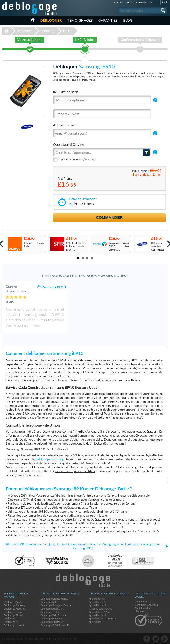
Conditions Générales (146, 605)
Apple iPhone (96, 622)
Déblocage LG (11, 618)
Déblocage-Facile (30, 9)
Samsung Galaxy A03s (100, 609)
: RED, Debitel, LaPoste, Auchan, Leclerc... (77, 246)
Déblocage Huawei (14, 625)
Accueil (33, 20)
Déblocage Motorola (15, 609)
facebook (147, 639)
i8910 (67, 31)
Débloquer (51, 20)
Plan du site (141, 611)
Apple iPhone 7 (97, 602)
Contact (154, 2)
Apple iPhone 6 (97, 599)
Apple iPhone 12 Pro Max (102, 618)
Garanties (108, 20)
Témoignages (80, 20)
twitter (156, 639)
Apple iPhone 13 (97, 605)
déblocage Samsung (50, 459)
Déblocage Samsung (14, 605)
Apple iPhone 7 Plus (99, 612)
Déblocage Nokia (13, 612)
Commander (109, 218)
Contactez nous (143, 601)
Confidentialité (143, 608)
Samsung (47, 31)
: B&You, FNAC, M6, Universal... (119, 246)
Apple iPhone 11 (97, 615)
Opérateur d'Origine (69, 144)
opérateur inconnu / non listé (78, 159)
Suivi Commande (137, 2)
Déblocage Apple (13, 602)
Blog (128, 20)
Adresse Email (64, 125)
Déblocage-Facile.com (85, 580)
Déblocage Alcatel (13, 615)
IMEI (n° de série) (66, 92)
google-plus (164, 639)
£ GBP (117, 2)
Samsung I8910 (105, 287)
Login (165, 2)
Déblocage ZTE (12, 622)
